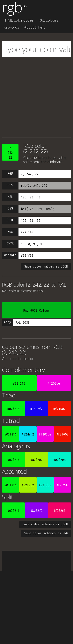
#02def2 (28, 434)
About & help (35, 27)
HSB (10, 220)
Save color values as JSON (46, 266)
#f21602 (59, 409)
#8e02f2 (36, 511)
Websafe (10, 255)
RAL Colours (48, 20)
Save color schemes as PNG (46, 533)
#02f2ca (59, 460)
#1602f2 (36, 409)
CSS (10, 185)
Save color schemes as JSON (45, 524)
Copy (8, 322)
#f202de (54, 383)
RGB (10, 173)
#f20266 (59, 511)
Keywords (11, 27)
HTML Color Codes (18, 20)
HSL (10, 197)
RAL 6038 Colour (36, 310)
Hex (10, 232)
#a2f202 (36, 460)
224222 (10, 153)
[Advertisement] (36, 97)
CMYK (10, 243)
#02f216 (19, 383)
